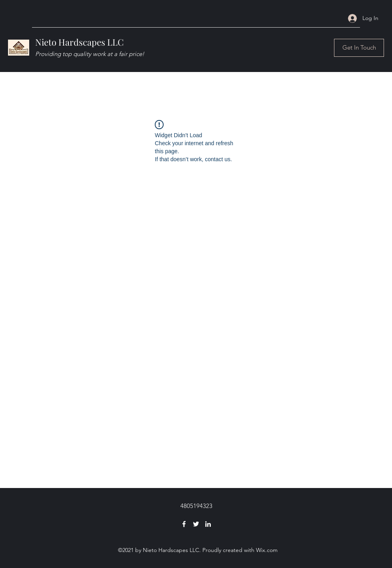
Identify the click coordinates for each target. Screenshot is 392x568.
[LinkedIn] (208, 524)
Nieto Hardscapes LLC (79, 42)
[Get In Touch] (359, 48)
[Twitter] (196, 524)
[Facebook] (184, 524)
